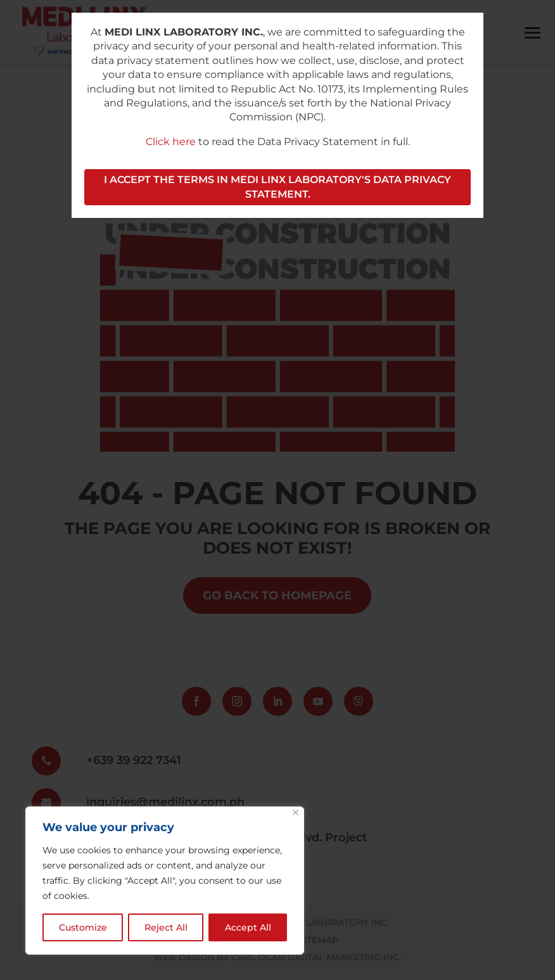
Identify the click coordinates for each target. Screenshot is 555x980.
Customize (83, 927)
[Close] (296, 812)
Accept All (248, 927)
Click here (171, 142)
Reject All (166, 927)
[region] (165, 881)
